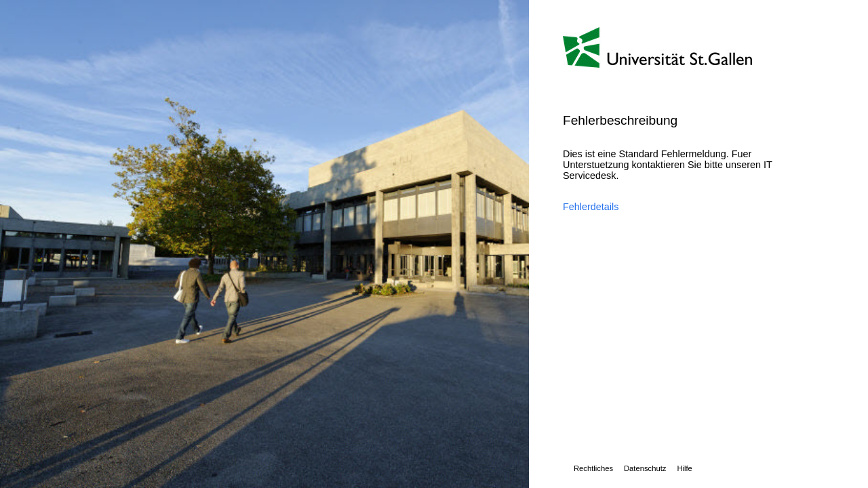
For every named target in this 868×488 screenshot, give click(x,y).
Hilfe (684, 468)
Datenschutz (645, 468)
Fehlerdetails (591, 207)
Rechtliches (593, 468)
